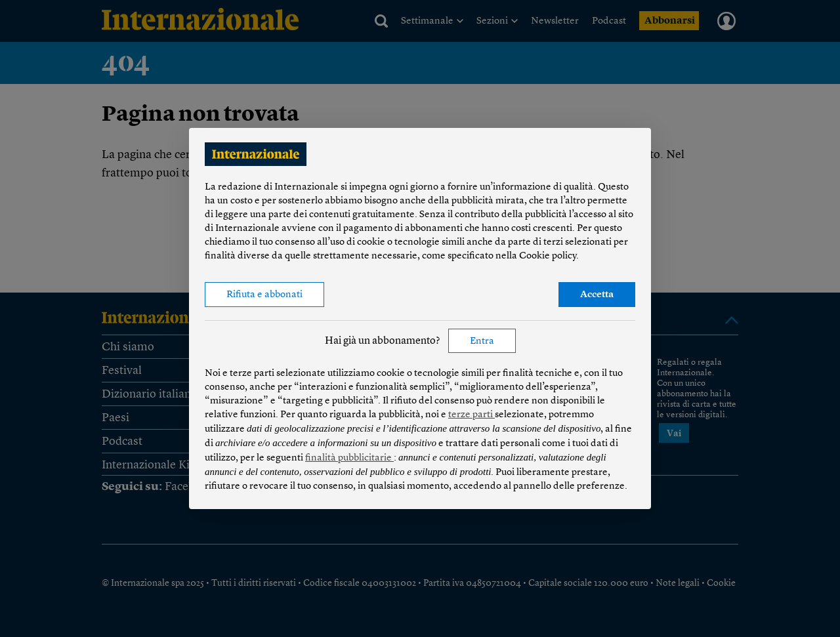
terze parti (472, 415)
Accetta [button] (597, 295)
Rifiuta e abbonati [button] (264, 295)
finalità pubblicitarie (349, 458)
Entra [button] (482, 341)
